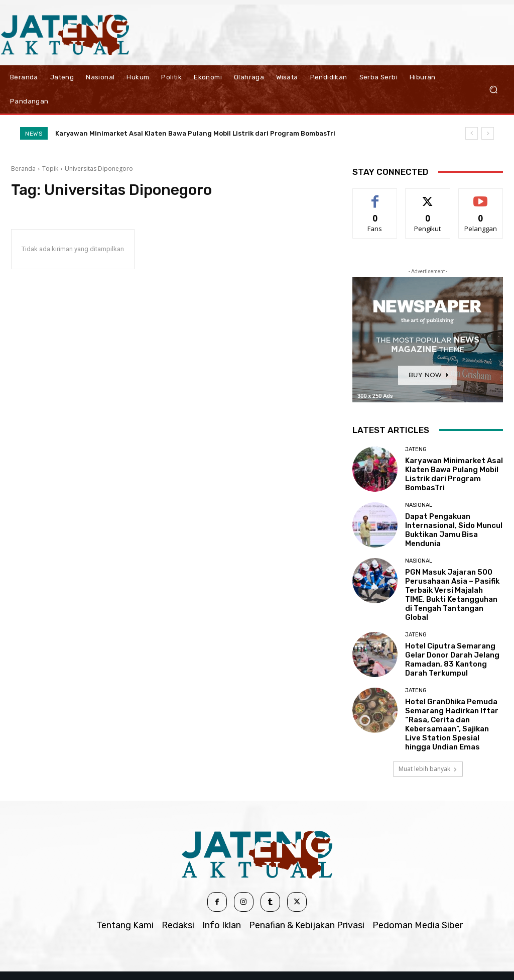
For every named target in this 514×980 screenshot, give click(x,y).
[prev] (472, 133)
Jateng (416, 449)
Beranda (23, 169)
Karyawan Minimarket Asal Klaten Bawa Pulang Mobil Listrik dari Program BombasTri (195, 133)
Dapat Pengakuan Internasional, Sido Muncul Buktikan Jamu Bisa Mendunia (454, 530)
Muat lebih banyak (428, 769)
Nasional (419, 505)
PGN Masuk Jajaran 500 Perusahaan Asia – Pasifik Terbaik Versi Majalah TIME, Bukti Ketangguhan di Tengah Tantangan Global (452, 595)
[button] (493, 89)
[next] (488, 133)
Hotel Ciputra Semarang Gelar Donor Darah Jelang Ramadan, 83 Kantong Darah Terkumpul (452, 660)
